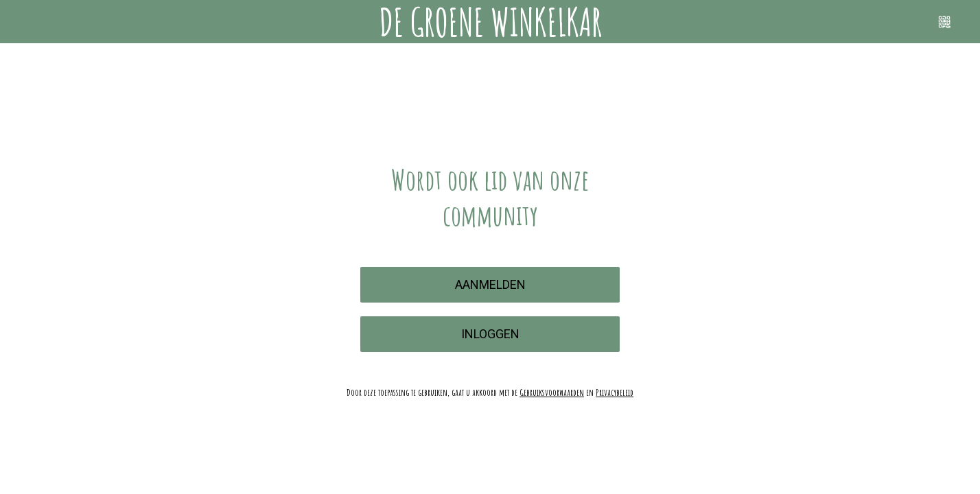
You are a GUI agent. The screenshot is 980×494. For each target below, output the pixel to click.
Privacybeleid (615, 392)
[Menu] (22, 22)
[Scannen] (944, 22)
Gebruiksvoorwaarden (552, 392)
